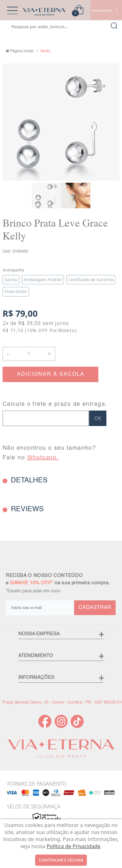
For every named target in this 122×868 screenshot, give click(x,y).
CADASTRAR (95, 608)
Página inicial (22, 51)
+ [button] (49, 353)
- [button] (8, 354)
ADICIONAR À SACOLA (51, 374)
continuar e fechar (61, 860)
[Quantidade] (29, 354)
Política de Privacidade (73, 846)
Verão (45, 51)
